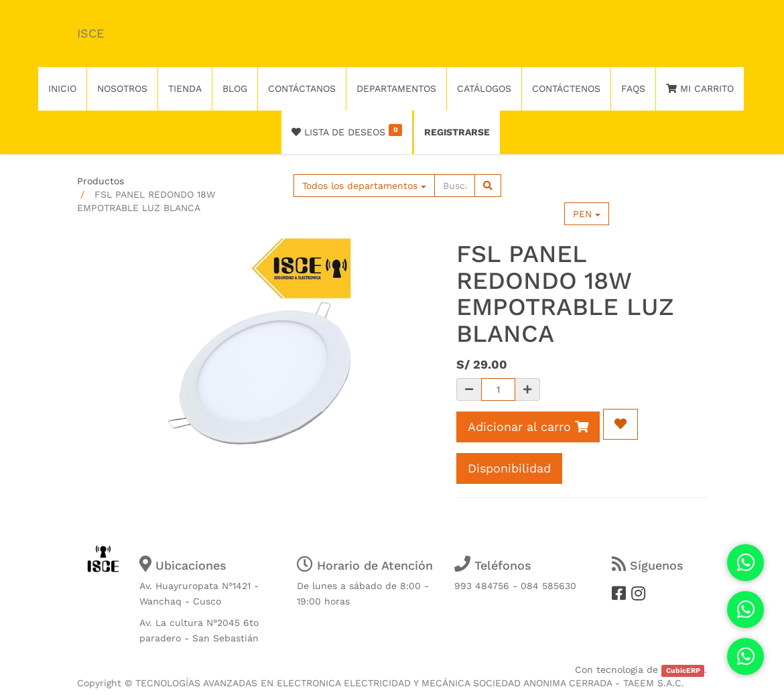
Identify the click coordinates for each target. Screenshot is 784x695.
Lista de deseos (347, 131)
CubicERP (683, 671)
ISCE (90, 33)
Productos (101, 181)
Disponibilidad (509, 468)
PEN (587, 214)
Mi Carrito (700, 88)
